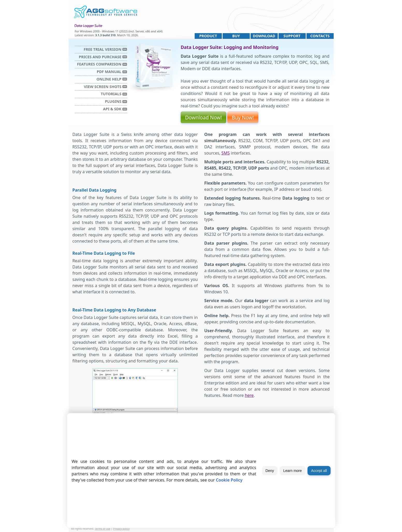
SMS (225, 153)
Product (208, 36)
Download (264, 36)
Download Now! (203, 117)
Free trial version (103, 49)
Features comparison (99, 64)
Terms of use (103, 529)
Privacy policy (121, 529)
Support (292, 36)
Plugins (113, 101)
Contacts (320, 36)
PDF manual (109, 72)
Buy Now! (243, 117)
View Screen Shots (103, 87)
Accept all (319, 471)
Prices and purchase (100, 57)
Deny (270, 471)
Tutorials (111, 94)
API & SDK (112, 109)
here (249, 395)
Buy (236, 36)
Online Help (109, 79)
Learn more (293, 471)
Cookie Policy (229, 480)
